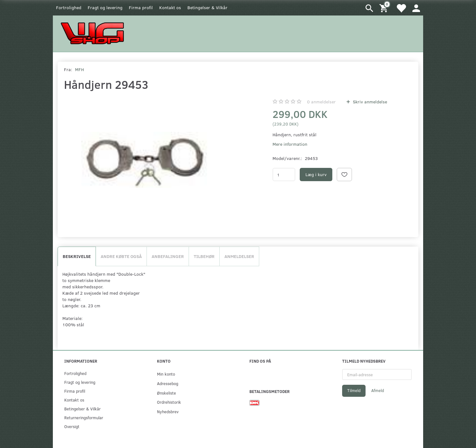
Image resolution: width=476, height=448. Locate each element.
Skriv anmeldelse (369, 102)
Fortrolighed (69, 7)
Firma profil (141, 7)
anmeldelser (321, 102)
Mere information (290, 144)
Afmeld (378, 390)
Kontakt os (170, 7)
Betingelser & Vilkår (207, 7)
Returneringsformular (84, 417)
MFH (79, 69)
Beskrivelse (77, 256)
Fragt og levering (105, 7)
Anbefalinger (168, 256)
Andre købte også (121, 256)
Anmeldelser (239, 256)
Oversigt (72, 426)
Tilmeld (354, 390)
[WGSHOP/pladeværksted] (94, 33)
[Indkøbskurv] (385, 8)
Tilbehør (204, 256)
